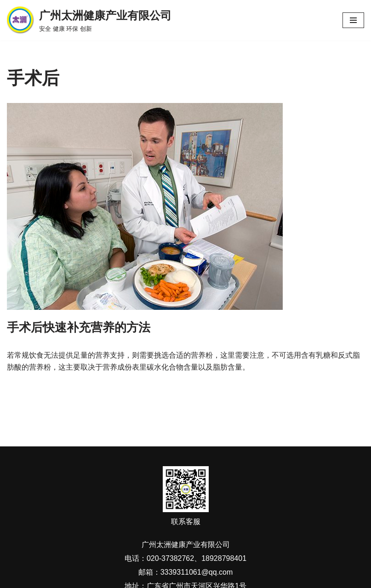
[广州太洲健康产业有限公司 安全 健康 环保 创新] (89, 20)
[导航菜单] (353, 20)
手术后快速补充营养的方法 (79, 327)
